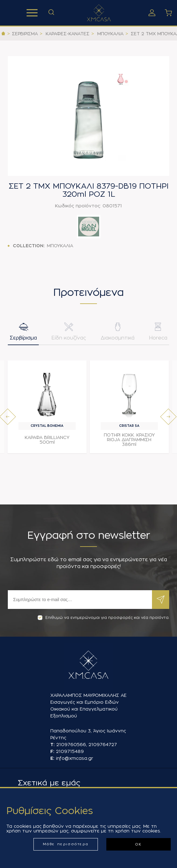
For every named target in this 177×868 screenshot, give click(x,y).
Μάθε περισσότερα (66, 844)
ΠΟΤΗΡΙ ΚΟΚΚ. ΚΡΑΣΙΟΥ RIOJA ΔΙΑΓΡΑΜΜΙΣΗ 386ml (129, 440)
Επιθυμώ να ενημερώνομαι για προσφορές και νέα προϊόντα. (103, 618)
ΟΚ (138, 844)
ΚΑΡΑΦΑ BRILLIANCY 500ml (47, 440)
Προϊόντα (32, 13)
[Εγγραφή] (80, 600)
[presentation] (8, 417)
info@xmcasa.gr (75, 758)
